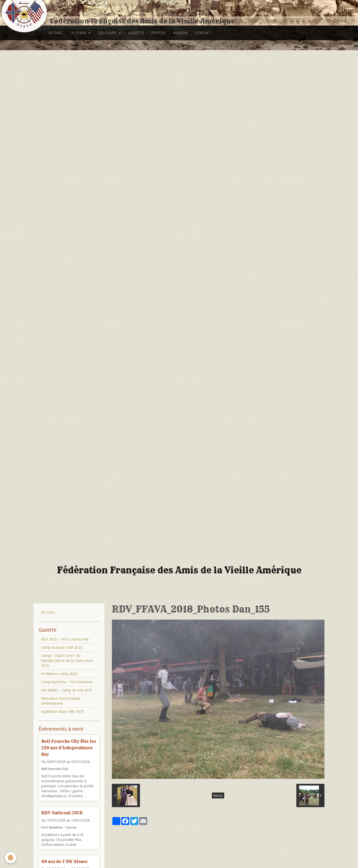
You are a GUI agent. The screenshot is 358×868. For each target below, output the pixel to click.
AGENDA (180, 33)
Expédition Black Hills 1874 (62, 711)
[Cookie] (11, 858)
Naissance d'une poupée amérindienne (61, 701)
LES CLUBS (108, 33)
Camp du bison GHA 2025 (62, 647)
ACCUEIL (56, 33)
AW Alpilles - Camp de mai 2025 (67, 690)
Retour (218, 795)
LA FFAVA (78, 33)
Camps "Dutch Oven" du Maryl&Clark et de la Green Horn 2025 (67, 660)
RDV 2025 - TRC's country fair (65, 639)
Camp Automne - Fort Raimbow (67, 682)
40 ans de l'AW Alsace (64, 861)
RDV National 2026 (62, 813)
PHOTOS (158, 33)
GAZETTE (136, 33)
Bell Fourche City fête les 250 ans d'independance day (69, 748)
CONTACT (203, 33)
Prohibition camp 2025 (59, 674)
